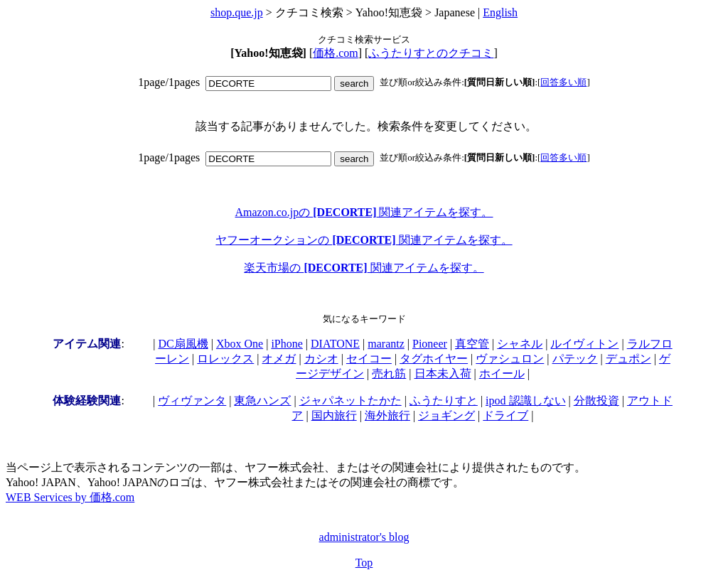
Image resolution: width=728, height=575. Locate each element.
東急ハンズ (262, 401)
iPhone (287, 344)
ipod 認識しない (525, 401)
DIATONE (335, 344)
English (500, 12)
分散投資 (596, 401)
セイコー (369, 359)
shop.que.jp (237, 12)
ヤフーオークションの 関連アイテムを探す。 (364, 240)
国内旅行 (334, 415)
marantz (386, 344)
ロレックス (225, 359)
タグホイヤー (434, 359)
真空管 (472, 344)
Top (364, 563)
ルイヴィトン (584, 344)
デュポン (628, 359)
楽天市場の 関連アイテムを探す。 (364, 268)
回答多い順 (563, 82)
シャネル (520, 344)
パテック (575, 359)
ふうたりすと (444, 401)
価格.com (336, 53)
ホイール (502, 374)
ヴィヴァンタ (192, 401)
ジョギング (446, 415)
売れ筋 (389, 374)
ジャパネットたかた (350, 401)
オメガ (279, 359)
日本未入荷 (443, 374)
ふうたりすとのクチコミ (431, 53)
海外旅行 (387, 415)
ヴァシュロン (510, 359)
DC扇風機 (183, 344)
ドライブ (505, 415)
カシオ (321, 359)
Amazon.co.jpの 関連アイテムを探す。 (364, 212)
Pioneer (430, 344)
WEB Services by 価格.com (70, 497)
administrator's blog (364, 537)
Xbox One (240, 344)
